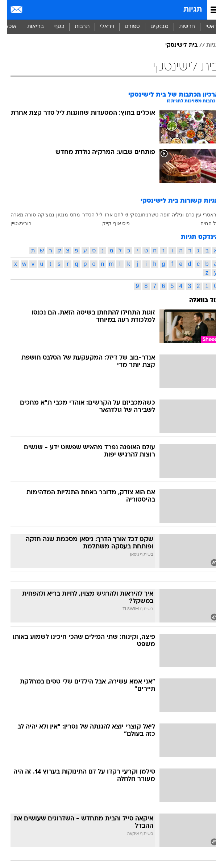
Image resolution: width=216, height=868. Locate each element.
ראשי (205, 27)
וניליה (171, 215)
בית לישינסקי (175, 45)
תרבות (75, 27)
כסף (52, 27)
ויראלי (100, 27)
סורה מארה (16, 215)
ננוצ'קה (39, 215)
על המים (203, 223)
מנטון (55, 215)
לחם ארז (107, 215)
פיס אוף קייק (109, 223)
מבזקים (153, 27)
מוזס (68, 215)
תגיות (186, 10)
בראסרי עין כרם (196, 215)
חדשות (180, 27)
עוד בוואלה (197, 301)
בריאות (29, 27)
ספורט (125, 27)
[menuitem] (180, 27)
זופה (158, 215)
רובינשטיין (14, 223)
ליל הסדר (86, 215)
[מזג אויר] (30, 10)
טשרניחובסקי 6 (135, 215)
